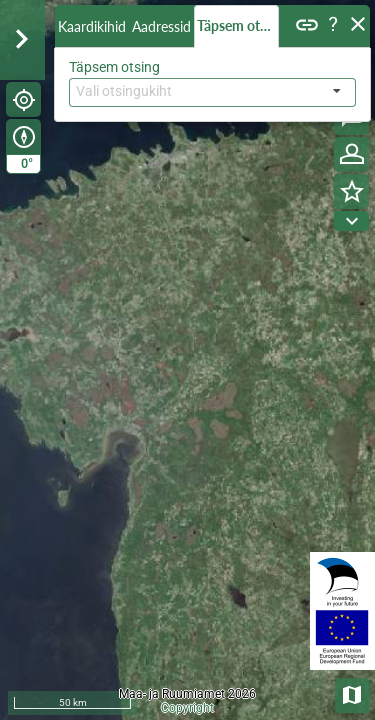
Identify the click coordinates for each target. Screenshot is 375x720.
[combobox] (212, 92)
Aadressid (161, 26)
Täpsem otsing (238, 25)
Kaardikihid (92, 26)
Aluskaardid (353, 693)
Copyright (187, 708)
